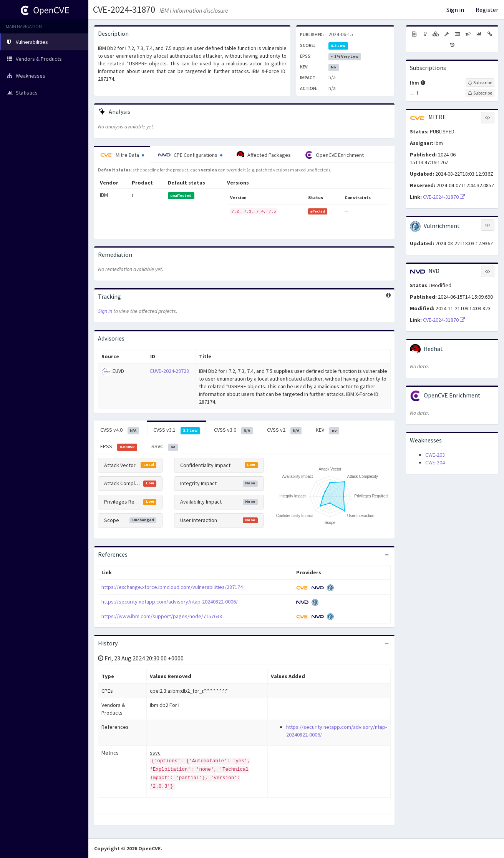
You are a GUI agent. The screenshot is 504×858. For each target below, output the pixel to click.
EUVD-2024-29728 (170, 371)
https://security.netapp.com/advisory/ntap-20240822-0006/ (170, 602)
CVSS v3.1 (177, 430)
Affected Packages (264, 155)
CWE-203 (435, 455)
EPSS (119, 447)
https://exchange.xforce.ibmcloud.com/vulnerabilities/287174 (172, 587)
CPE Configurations (190, 155)
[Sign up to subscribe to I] (480, 93)
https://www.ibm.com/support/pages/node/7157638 (162, 616)
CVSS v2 (284, 430)
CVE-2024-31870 (124, 9)
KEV (327, 430)
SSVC (165, 447)
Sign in (455, 10)
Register (487, 10)
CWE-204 (435, 462)
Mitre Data (122, 155)
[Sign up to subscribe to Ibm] (480, 83)
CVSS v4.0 (120, 430)
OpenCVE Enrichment (334, 155)
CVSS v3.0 (233, 430)
